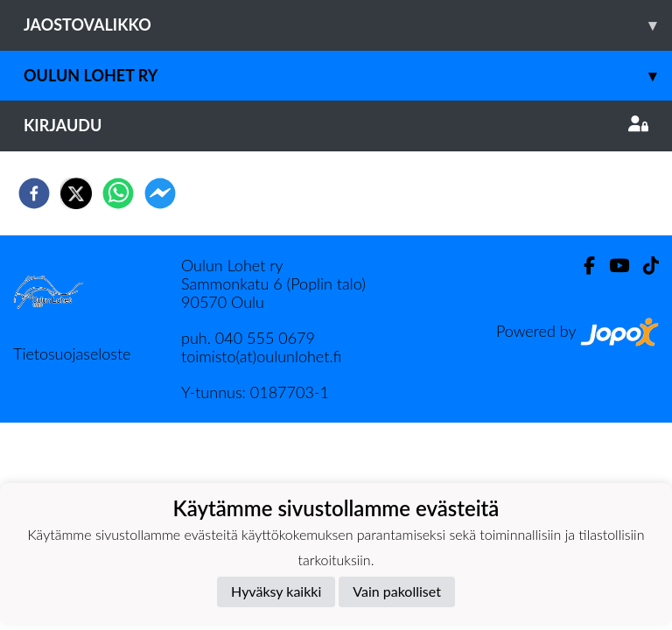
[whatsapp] (118, 193)
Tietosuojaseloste (72, 353)
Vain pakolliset (397, 591)
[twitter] (76, 193)
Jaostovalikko (348, 25)
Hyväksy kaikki (276, 591)
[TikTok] (644, 266)
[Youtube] (612, 266)
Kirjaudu (336, 125)
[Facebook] (582, 266)
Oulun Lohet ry (348, 76)
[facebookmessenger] (160, 193)
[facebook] (34, 193)
